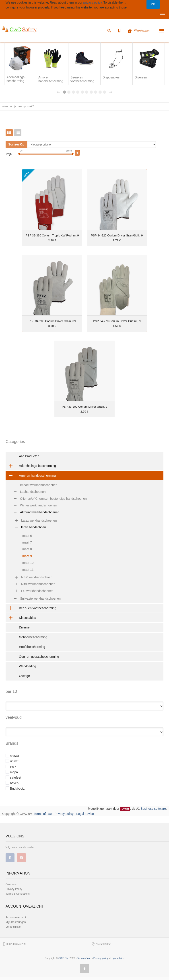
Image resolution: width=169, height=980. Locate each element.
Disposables (21, 618)
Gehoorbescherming (33, 637)
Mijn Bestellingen (16, 922)
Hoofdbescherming (32, 647)
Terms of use (43, 814)
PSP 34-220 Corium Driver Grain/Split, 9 (117, 235)
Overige (24, 676)
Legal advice (85, 814)
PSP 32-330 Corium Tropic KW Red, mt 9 (52, 235)
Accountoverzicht (16, 917)
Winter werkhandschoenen (33, 505)
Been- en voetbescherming (31, 608)
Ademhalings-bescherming (31, 466)
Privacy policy (64, 814)
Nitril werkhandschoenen (33, 584)
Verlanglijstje (13, 927)
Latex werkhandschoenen (33, 521)
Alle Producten (29, 456)
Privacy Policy (14, 889)
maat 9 (27, 556)
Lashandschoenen (27, 492)
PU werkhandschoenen (32, 591)
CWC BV (63, 948)
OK (153, 4)
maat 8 (27, 549)
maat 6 (27, 536)
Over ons (11, 884)
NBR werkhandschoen (31, 577)
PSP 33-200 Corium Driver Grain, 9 (84, 407)
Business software (153, 809)
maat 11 (28, 570)
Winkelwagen (139, 31)
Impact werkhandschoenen (33, 485)
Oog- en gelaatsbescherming (39, 657)
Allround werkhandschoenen (34, 512)
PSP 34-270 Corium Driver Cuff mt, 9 (117, 321)
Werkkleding (28, 666)
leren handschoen (28, 527)
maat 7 (27, 542)
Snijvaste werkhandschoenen (35, 599)
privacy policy (92, 2)
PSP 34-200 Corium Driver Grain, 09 (52, 321)
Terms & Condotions (18, 894)
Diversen (25, 627)
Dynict (125, 809)
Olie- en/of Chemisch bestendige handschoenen (48, 499)
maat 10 (28, 563)
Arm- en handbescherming (31, 476)
